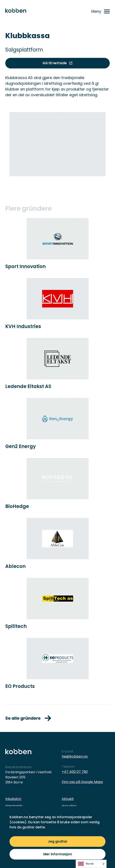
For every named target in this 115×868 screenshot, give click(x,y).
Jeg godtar (58, 841)
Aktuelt (68, 799)
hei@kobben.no (75, 756)
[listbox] (91, 864)
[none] (91, 864)
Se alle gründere (28, 718)
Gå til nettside (58, 63)
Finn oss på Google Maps (82, 782)
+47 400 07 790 (75, 772)
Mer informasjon (58, 854)
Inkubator (13, 799)
